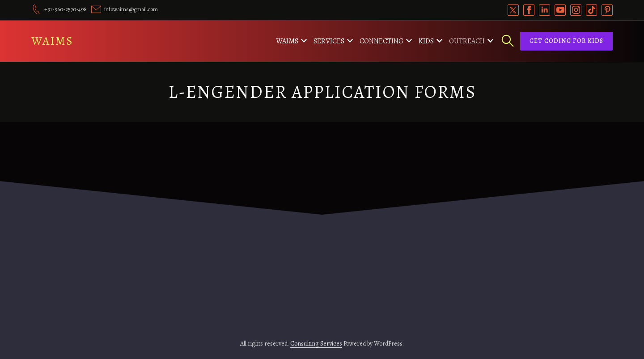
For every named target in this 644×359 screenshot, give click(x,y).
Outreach (467, 41)
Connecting (381, 41)
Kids (426, 41)
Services (329, 41)
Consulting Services (316, 344)
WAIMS (52, 41)
